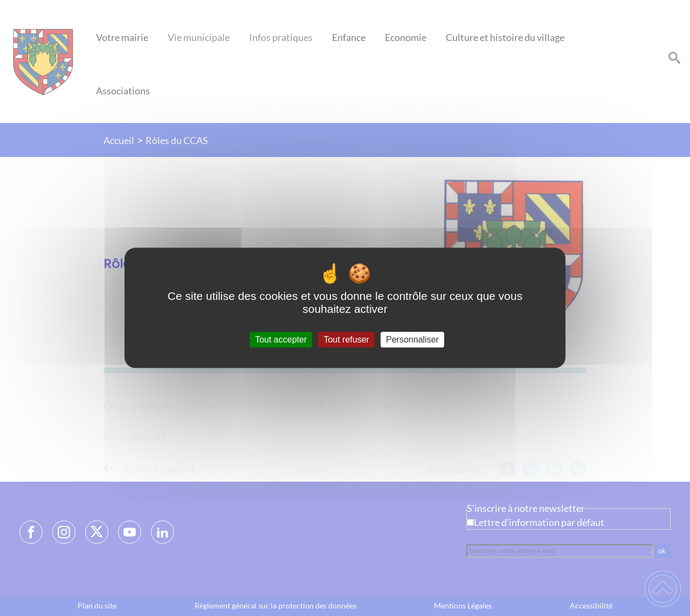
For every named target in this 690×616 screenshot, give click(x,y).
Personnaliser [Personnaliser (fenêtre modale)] (412, 340)
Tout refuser (346, 340)
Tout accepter (281, 340)
